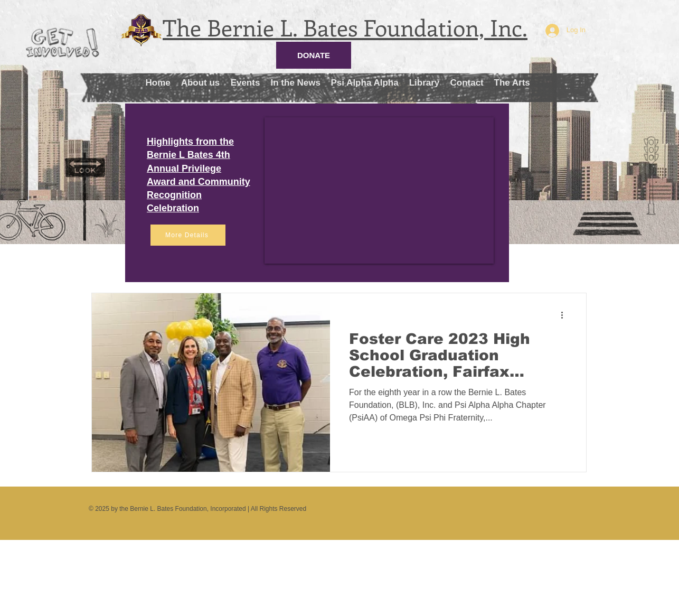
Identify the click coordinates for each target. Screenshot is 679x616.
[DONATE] (314, 55)
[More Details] (188, 235)
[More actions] (565, 315)
